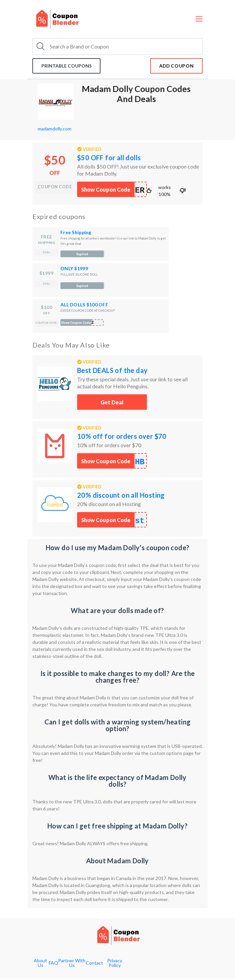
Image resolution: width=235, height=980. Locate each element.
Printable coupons (68, 66)
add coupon (175, 66)
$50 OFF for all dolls (109, 159)
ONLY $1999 (74, 270)
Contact (94, 964)
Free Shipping (76, 234)
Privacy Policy (115, 964)
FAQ (53, 964)
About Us (40, 964)
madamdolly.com (55, 130)
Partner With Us (72, 964)
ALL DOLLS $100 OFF (84, 306)
